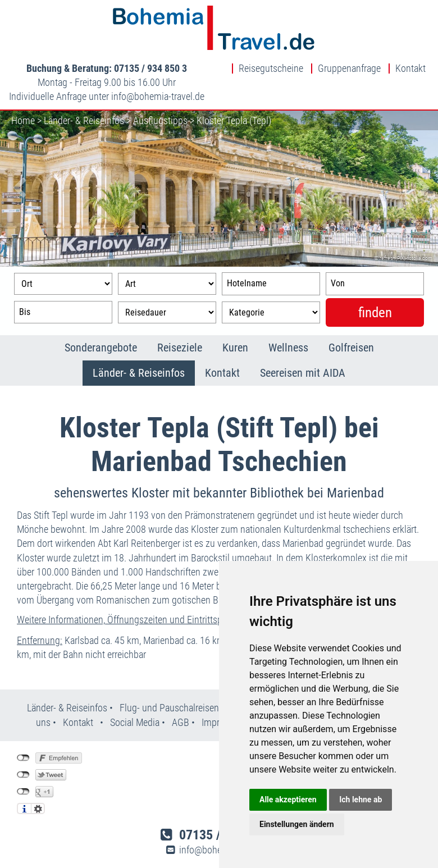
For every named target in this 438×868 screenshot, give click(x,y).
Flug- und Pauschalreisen (170, 708)
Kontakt (410, 68)
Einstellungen (38, 808)
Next (421, 189)
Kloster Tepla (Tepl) (234, 120)
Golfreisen (351, 348)
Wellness (288, 348)
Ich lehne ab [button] (361, 800)
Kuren (235, 348)
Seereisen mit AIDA (303, 373)
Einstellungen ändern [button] (297, 824)
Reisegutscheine (271, 68)
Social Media (136, 722)
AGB (181, 722)
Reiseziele (180, 348)
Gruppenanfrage (349, 68)
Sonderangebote (101, 348)
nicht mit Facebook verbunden (23, 758)
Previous (17, 189)
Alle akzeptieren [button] (288, 800)
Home (23, 120)
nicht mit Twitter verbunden (23, 775)
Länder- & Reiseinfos (84, 120)
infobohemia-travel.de (158, 96)
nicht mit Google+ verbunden (23, 792)
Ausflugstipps (160, 120)
